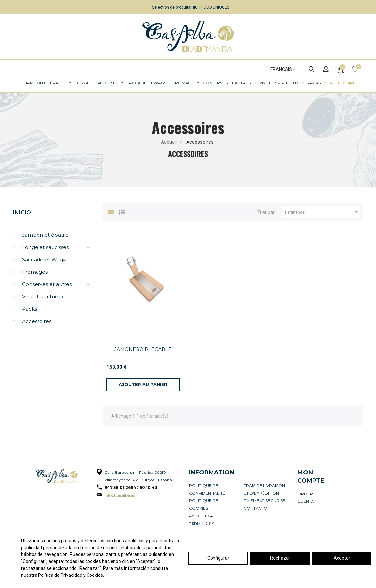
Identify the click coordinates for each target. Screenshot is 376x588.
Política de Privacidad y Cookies (71, 575)
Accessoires (37, 321)
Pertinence (322, 212)
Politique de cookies (204, 504)
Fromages (35, 272)
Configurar (218, 558)
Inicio (22, 212)
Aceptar (342, 558)
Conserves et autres (47, 284)
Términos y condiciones (204, 527)
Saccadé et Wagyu (45, 259)
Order (305, 494)
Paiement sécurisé (264, 501)
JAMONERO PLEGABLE (143, 349)
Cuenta (306, 501)
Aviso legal (203, 516)
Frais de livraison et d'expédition (264, 489)
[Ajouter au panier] (143, 385)
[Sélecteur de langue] (280, 70)
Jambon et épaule (45, 235)
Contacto (256, 508)
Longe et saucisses (45, 247)
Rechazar (280, 558)
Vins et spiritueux (43, 297)
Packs (29, 309)
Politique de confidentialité (207, 489)
